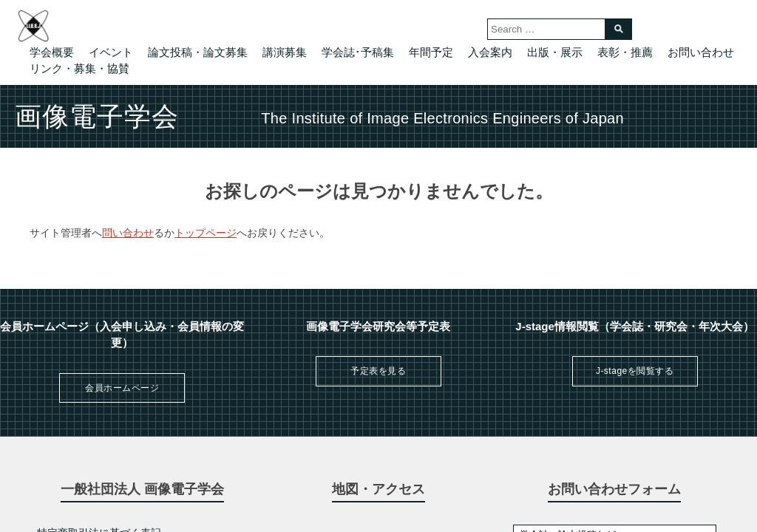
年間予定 (431, 52)
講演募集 (285, 52)
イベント (111, 52)
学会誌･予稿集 (358, 52)
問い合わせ (128, 233)
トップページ (206, 233)
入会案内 (490, 52)
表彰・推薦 (625, 52)
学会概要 (52, 52)
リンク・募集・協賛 (79, 68)
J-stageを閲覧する (635, 371)
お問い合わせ (701, 52)
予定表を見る (378, 371)
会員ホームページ (122, 388)
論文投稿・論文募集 (198, 52)
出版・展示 (555, 52)
